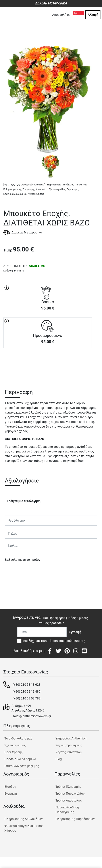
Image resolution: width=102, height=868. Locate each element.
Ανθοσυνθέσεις (36, 194)
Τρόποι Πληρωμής (68, 787)
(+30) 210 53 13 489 (27, 691)
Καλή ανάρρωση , (13, 189)
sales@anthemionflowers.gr (32, 716)
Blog (59, 759)
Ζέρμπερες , (73, 189)
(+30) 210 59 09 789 (27, 698)
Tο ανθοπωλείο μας (18, 738)
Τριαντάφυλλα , (58, 189)
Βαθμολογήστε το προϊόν (23, 560)
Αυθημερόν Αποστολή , (34, 185)
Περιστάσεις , (55, 185)
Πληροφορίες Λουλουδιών (24, 819)
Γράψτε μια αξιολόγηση (24, 501)
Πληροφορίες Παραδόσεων (75, 819)
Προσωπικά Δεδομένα (20, 759)
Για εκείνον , (81, 185)
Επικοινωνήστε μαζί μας (22, 766)
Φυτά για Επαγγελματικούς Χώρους (24, 828)
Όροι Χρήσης (14, 752)
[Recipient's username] (42, 632)
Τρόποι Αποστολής (69, 800)
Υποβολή (13, 571)
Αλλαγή (93, 15)
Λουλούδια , (42, 189)
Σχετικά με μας (15, 745)
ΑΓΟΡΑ (48, 364)
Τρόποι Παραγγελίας (70, 794)
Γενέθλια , (68, 185)
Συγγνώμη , (29, 189)
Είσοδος (10, 787)
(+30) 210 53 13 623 (27, 685)
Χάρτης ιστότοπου (69, 752)
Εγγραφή (11, 794)
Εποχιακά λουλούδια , (15, 194)
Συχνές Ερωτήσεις (69, 745)
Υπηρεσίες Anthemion (71, 738)
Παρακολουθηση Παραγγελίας (67, 810)
